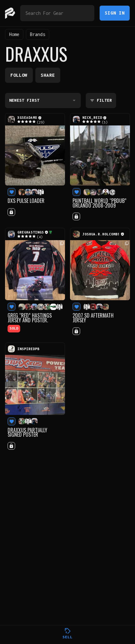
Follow (19, 75)
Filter (101, 100)
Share (48, 75)
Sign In (115, 13)
